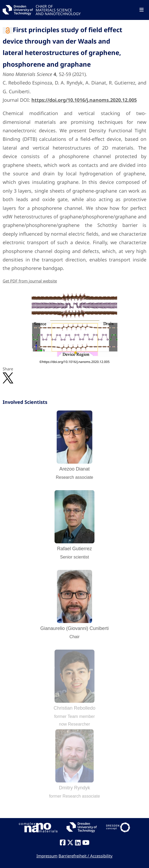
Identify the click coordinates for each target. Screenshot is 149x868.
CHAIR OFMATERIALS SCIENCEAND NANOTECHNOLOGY (58, 10)
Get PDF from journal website (30, 281)
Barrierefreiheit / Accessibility (86, 856)
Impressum (47, 856)
